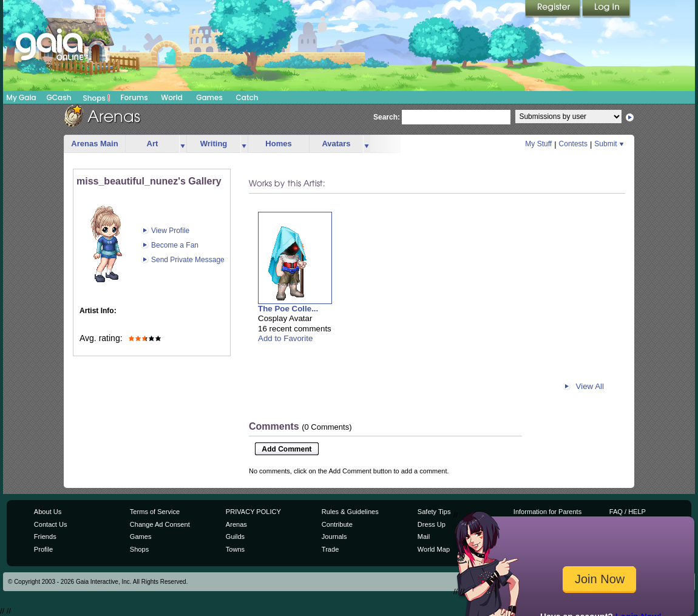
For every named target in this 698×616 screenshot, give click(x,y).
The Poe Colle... (288, 309)
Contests (573, 144)
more (183, 144)
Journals (334, 536)
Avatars (336, 144)
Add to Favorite (285, 338)
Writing (214, 144)
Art (153, 144)
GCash (59, 97)
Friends (45, 536)
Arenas (236, 524)
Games (209, 97)
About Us (48, 512)
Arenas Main (94, 144)
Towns (235, 549)
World (172, 97)
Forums (134, 97)
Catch (247, 97)
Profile (43, 549)
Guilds (235, 536)
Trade (330, 549)
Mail (424, 536)
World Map (434, 549)
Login (606, 9)
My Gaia (21, 97)
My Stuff (538, 144)
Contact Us (51, 524)
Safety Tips (434, 512)
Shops (97, 98)
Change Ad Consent (160, 524)
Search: (387, 117)
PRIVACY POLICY (253, 512)
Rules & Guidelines (350, 512)
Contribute (337, 524)
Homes (278, 144)
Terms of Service (155, 512)
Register (554, 9)
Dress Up (432, 524)
